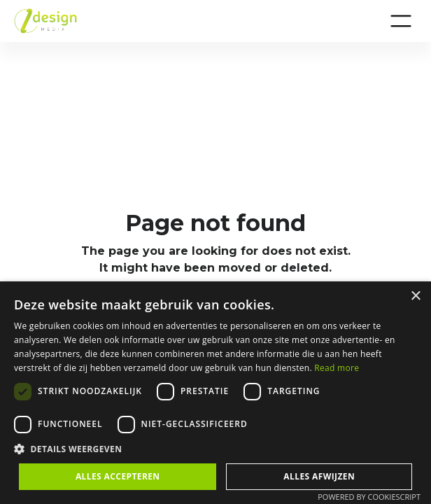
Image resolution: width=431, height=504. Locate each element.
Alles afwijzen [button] (319, 476)
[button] (401, 21)
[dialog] (215, 393)
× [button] (415, 296)
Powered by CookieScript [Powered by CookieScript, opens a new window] (369, 497)
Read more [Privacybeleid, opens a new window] (337, 368)
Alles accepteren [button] (118, 476)
